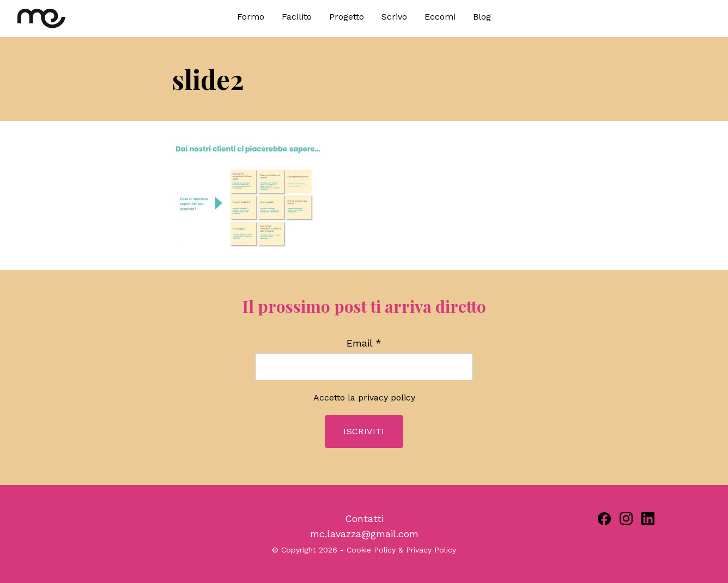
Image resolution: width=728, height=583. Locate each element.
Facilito (297, 17)
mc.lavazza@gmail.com (364, 534)
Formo (251, 17)
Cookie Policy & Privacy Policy (401, 550)
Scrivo (394, 17)
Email (364, 343)
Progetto (347, 17)
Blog (482, 17)
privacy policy (387, 397)
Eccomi (440, 17)
